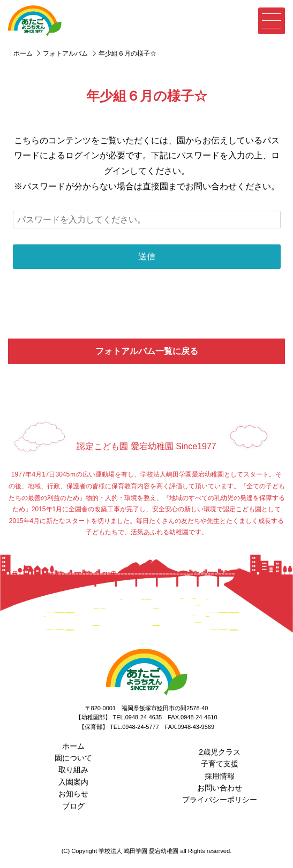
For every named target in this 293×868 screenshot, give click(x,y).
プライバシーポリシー (220, 800)
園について (73, 758)
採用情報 (220, 776)
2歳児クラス (220, 752)
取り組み (73, 770)
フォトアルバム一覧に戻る (147, 351)
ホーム (73, 746)
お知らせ (73, 794)
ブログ (73, 806)
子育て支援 (220, 764)
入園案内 (73, 782)
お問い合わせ (220, 788)
